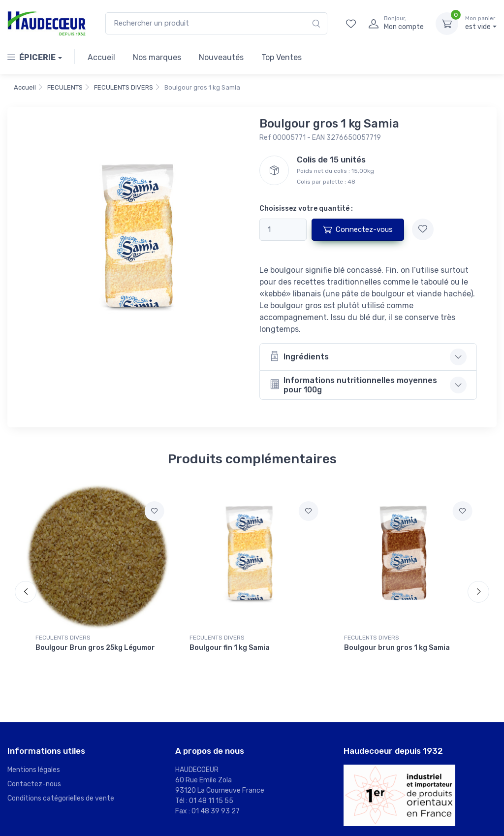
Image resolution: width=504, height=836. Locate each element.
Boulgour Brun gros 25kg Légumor (95, 648)
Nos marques (157, 57)
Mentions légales (34, 770)
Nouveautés (221, 57)
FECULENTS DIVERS (124, 87)
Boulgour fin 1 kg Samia (230, 648)
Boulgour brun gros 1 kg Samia (397, 648)
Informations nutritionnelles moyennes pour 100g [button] (353, 385)
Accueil (101, 57)
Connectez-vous (358, 229)
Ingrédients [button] (299, 356)
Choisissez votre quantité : (306, 209)
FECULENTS (65, 87)
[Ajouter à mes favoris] (423, 229)
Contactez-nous (34, 784)
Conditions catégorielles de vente (61, 798)
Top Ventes (282, 57)
